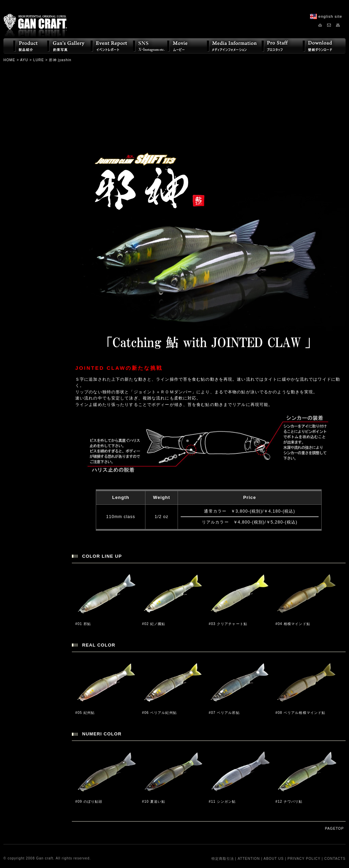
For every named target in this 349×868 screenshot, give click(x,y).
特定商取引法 (223, 859)
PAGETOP (334, 829)
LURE (38, 60)
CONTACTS (335, 859)
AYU (24, 60)
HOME (9, 60)
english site (330, 16)
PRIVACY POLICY (304, 859)
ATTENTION (249, 859)
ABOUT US (274, 859)
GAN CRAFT (35, 19)
